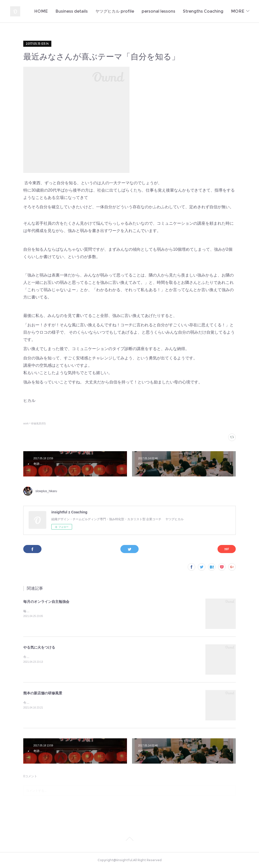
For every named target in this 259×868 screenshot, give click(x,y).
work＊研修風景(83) (35, 424)
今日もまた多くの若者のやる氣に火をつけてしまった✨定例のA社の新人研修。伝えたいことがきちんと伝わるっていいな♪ (107, 657)
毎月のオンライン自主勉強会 (46, 602)
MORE (238, 11)
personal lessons (207, 11)
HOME (89, 11)
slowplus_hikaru (46, 491)
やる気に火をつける (39, 647)
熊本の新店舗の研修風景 (43, 693)
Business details (120, 11)
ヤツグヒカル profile (163, 11)
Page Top (129, 840)
